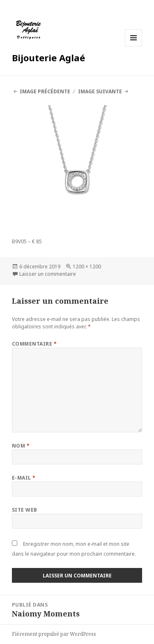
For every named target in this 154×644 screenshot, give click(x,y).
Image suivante (100, 91)
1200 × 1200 (87, 267)
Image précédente (45, 91)
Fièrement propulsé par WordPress (54, 634)
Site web (25, 510)
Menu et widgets (134, 46)
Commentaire (34, 344)
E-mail (24, 478)
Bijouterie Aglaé (48, 58)
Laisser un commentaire (48, 274)
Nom (21, 446)
